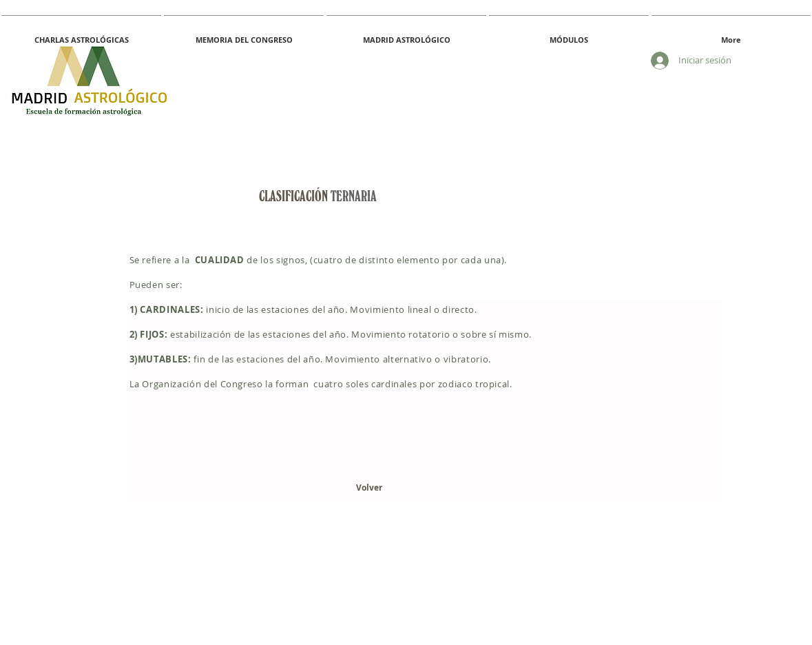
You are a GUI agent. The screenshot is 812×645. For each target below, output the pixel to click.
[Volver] (369, 488)
